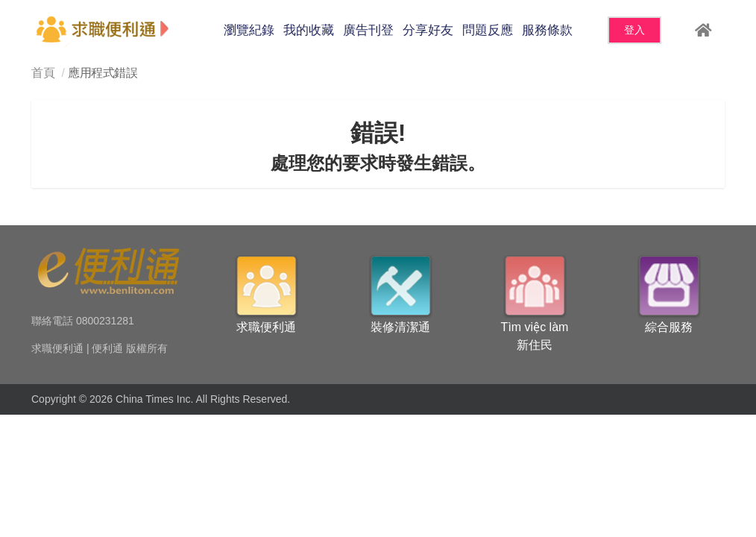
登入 (634, 30)
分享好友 (428, 30)
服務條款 (547, 30)
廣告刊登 (368, 30)
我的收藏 (309, 30)
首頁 (43, 73)
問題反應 (488, 30)
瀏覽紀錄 (249, 30)
